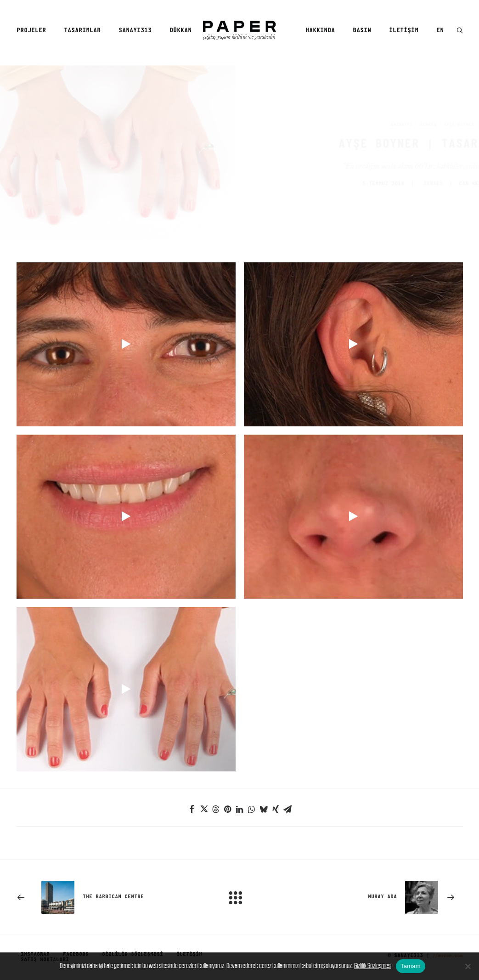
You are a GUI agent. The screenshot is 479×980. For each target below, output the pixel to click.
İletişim (404, 31)
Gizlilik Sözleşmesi (373, 966)
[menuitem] (34, 31)
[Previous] (106, 896)
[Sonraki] (374, 896)
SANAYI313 (135, 31)
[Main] (240, 896)
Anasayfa (357, 124)
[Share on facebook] (192, 808)
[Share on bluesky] (264, 808)
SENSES (384, 124)
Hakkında (320, 31)
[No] (468, 966)
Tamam (411, 966)
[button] (460, 31)
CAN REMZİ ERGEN (439, 183)
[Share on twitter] (204, 808)
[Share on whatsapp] (252, 808)
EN (440, 31)
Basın (362, 31)
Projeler (31, 31)
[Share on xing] (276, 808)
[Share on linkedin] (240, 808)
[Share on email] (287, 808)
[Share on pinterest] (228, 808)
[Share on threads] (216, 808)
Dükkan (180, 31)
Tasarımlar (82, 31)
